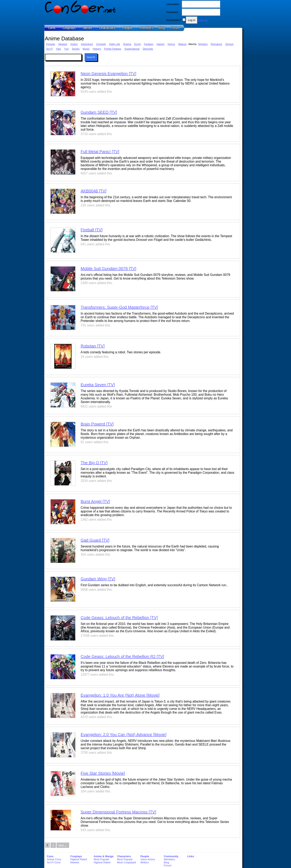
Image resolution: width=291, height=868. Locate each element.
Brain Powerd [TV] (97, 424)
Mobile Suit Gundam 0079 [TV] (108, 269)
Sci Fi (50, 49)
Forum (168, 865)
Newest (63, 44)
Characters (124, 856)
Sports (76, 49)
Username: (173, 4)
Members (169, 859)
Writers (145, 862)
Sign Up (203, 20)
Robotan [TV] (93, 346)
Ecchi (137, 44)
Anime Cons (54, 859)
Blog (167, 862)
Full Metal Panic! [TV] (100, 152)
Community (171, 856)
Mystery (203, 44)
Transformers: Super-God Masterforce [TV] (119, 307)
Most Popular (102, 859)
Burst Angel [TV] (95, 501)
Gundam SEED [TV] (99, 112)
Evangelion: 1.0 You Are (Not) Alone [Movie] (120, 695)
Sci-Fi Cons (54, 862)
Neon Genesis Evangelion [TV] (109, 74)
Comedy (101, 44)
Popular (51, 44)
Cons (50, 856)
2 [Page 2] (53, 845)
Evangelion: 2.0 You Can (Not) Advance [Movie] (124, 735)
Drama (127, 44)
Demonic (148, 49)
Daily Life (115, 44)
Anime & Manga (104, 856)
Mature (182, 44)
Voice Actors (148, 859)
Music (86, 49)
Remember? (174, 20)
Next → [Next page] (63, 845)
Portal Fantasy (113, 49)
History (97, 49)
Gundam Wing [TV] (98, 579)
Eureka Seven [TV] (98, 385)
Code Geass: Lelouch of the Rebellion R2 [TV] (122, 657)
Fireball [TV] (92, 230)
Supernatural (132, 49)
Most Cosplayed (127, 862)
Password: (173, 12)
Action (74, 44)
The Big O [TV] (94, 463)
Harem (161, 44)
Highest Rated (79, 859)
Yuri (66, 49)
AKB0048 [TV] (94, 191)
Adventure (87, 44)
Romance (217, 44)
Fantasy (149, 44)
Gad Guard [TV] (95, 540)
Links (191, 856)
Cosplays (76, 856)
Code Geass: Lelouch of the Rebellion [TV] (119, 618)
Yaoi (58, 49)
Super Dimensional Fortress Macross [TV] (118, 812)
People (145, 856)
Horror (171, 44)
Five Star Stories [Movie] (103, 773)
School (229, 44)
